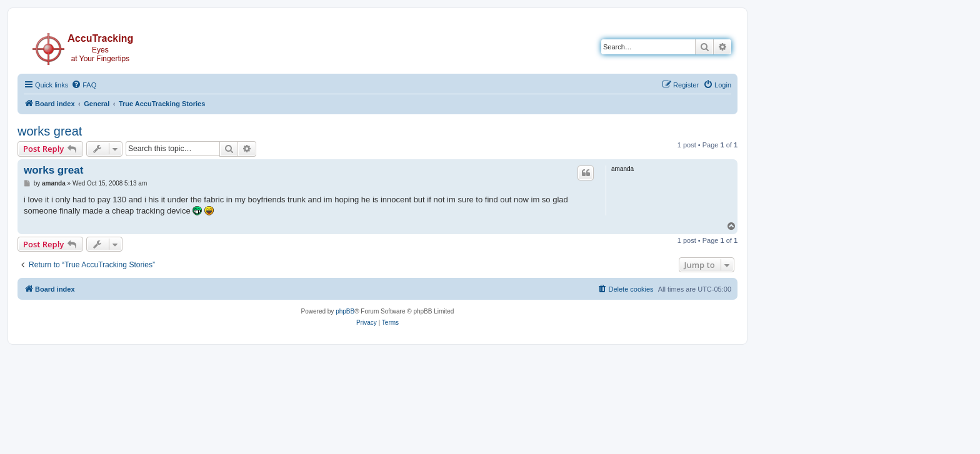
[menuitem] (84, 85)
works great (50, 131)
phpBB (345, 311)
